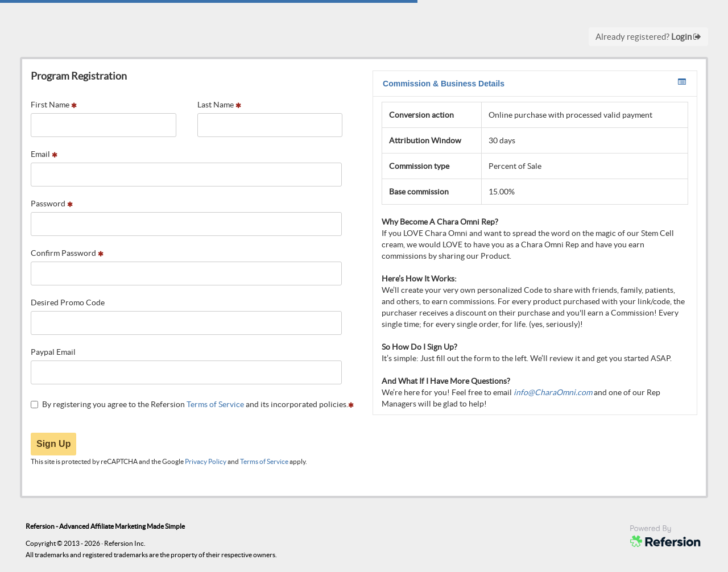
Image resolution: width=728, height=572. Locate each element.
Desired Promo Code (68, 302)
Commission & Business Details (534, 83)
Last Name (219, 105)
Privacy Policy (206, 461)
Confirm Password (67, 253)
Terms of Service (215, 404)
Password (52, 204)
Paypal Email (53, 352)
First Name (54, 105)
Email (44, 154)
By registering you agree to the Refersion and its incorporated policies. (192, 404)
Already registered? (648, 37)
